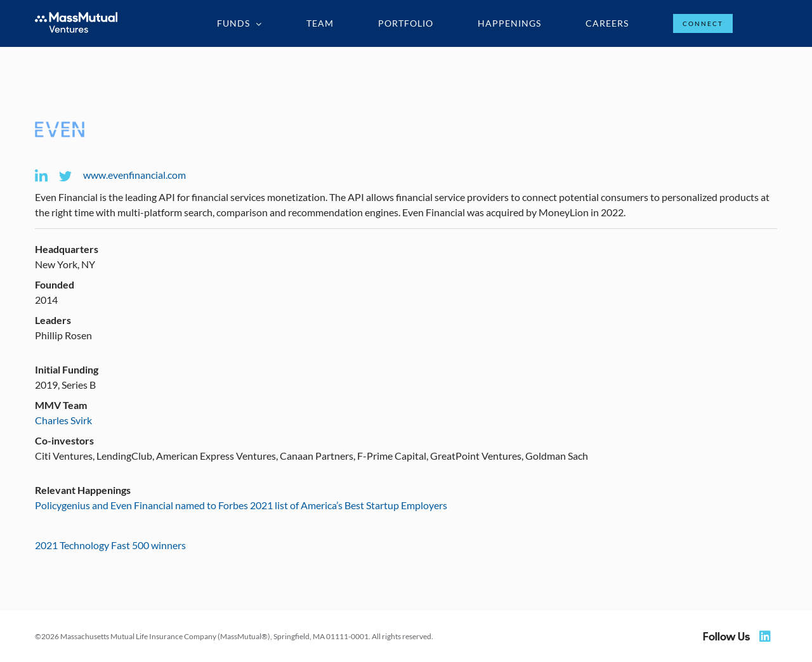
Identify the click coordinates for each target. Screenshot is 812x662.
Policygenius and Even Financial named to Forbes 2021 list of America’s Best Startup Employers (241, 505)
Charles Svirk (63, 420)
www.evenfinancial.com (134, 175)
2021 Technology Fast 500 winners (110, 545)
